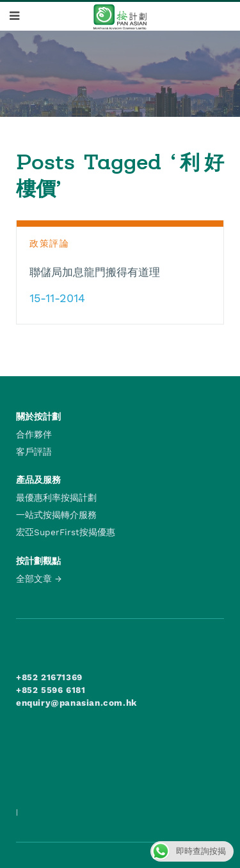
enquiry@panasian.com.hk (76, 703)
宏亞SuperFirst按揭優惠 (66, 532)
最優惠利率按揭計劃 (56, 498)
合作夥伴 (34, 434)
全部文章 (34, 579)
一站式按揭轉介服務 (56, 515)
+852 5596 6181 (51, 690)
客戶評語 (34, 452)
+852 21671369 (49, 677)
